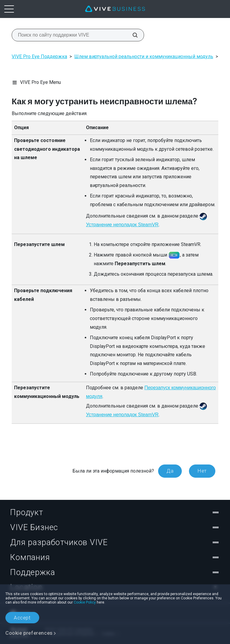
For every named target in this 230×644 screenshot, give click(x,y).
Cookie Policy (85, 602)
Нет (202, 471)
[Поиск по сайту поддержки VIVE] (132, 35)
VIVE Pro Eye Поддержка (39, 56)
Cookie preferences (29, 633)
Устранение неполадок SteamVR (122, 225)
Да (170, 471)
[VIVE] (115, 9)
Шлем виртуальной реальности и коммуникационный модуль (144, 56)
